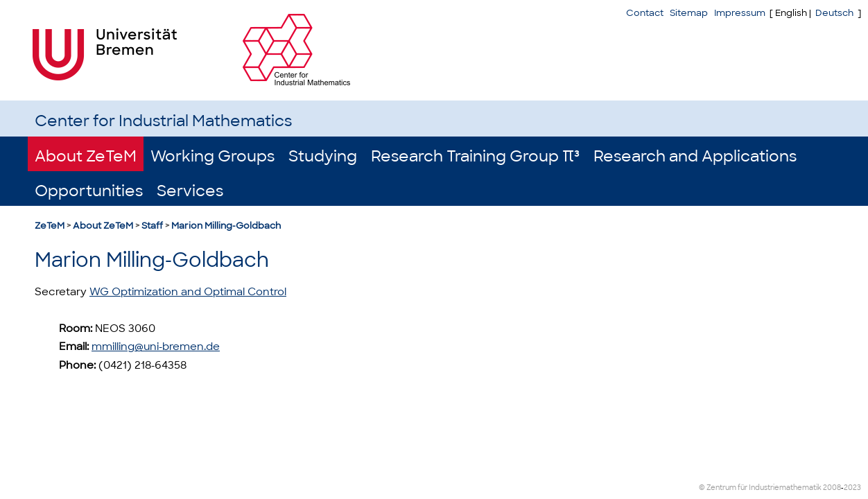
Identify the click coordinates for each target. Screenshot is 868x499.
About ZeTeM (86, 156)
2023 (852, 488)
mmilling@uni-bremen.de (156, 347)
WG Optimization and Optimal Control (188, 292)
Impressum (740, 13)
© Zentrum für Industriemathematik (760, 488)
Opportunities (89, 191)
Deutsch (834, 13)
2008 (832, 488)
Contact (645, 13)
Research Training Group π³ (475, 156)
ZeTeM (50, 226)
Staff (152, 226)
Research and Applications (695, 156)
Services (190, 191)
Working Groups (212, 156)
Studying (323, 156)
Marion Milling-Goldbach (226, 226)
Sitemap (689, 13)
